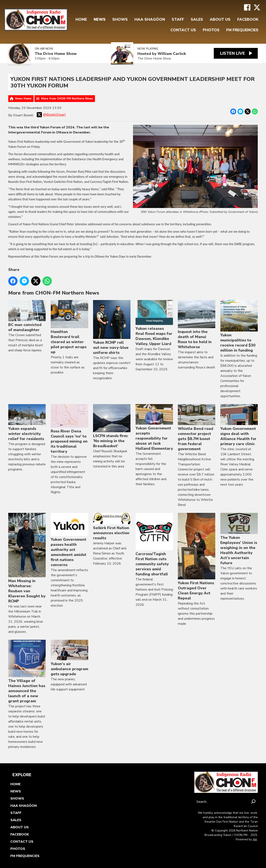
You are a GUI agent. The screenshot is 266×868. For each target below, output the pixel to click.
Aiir (255, 839)
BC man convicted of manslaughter (27, 316)
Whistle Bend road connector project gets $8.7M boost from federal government (197, 428)
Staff (178, 19)
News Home (23, 99)
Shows (120, 19)
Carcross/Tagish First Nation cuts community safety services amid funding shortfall (154, 545)
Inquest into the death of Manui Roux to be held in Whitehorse (197, 325)
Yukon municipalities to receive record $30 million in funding (239, 327)
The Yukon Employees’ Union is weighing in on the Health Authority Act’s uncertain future (239, 539)
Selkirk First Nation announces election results (112, 527)
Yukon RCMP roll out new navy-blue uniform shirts (112, 328)
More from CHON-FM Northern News (67, 99)
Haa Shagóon (150, 19)
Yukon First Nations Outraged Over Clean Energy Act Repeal (197, 557)
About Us (220, 19)
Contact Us (183, 30)
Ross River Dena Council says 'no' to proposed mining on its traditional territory (69, 429)
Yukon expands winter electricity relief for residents (27, 423)
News (100, 19)
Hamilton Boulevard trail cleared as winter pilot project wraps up (69, 327)
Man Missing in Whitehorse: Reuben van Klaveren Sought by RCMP (27, 558)
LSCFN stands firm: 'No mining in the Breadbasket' (112, 426)
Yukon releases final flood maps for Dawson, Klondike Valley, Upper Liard (154, 323)
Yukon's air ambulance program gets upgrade (69, 658)
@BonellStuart (51, 115)
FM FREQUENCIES (242, 30)
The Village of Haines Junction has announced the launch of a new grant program (27, 672)
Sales (197, 19)
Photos (211, 30)
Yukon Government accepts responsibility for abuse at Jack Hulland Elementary (154, 428)
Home (81, 19)
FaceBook (248, 19)
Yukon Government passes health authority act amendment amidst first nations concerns (69, 540)
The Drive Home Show (56, 54)
